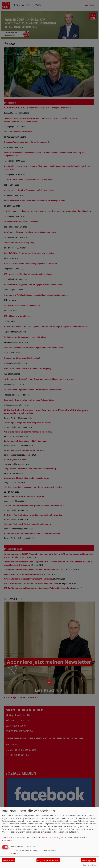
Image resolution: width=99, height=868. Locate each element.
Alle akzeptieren (89, 860)
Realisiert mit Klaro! (90, 865)
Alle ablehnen (9, 860)
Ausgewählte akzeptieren (48, 860)
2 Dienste (14, 853)
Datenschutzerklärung (50, 837)
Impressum (7, 840)
